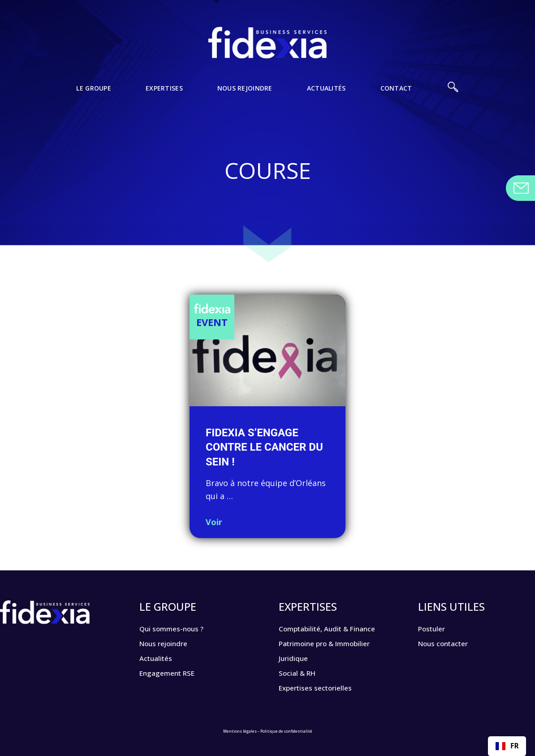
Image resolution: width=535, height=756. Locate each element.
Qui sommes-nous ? (177, 628)
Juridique (295, 657)
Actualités (342, 93)
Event (212, 322)
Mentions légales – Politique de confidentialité (268, 727)
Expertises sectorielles (321, 686)
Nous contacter (448, 643)
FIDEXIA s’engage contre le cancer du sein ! (264, 447)
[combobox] (507, 746)
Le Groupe (69, 93)
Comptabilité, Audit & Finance (336, 628)
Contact (423, 93)
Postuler (434, 628)
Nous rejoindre (246, 93)
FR (507, 746)
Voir (214, 522)
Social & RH (300, 671)
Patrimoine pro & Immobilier (332, 643)
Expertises (151, 93)
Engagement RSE (171, 671)
